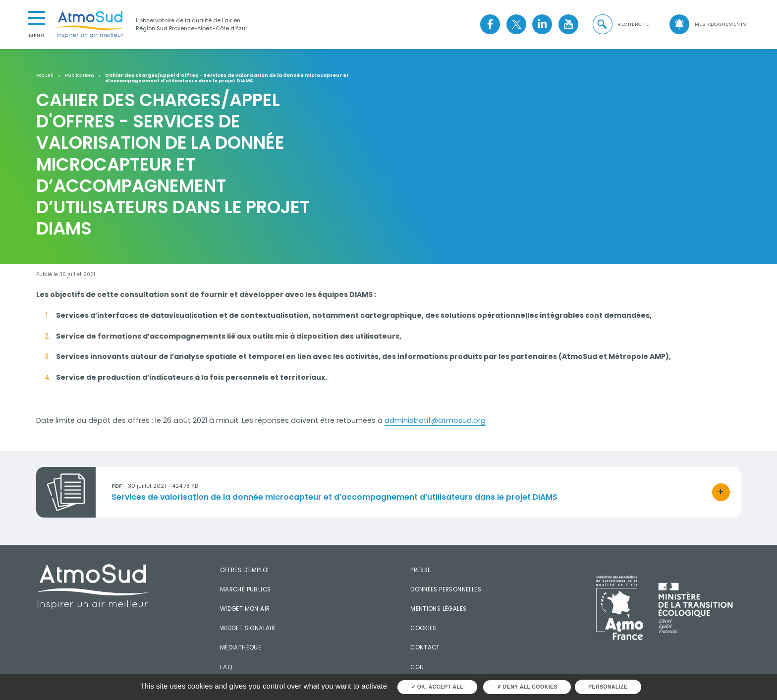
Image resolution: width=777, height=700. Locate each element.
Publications (80, 75)
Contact (425, 647)
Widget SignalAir (248, 628)
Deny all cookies (527, 687)
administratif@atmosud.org (435, 420)
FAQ (226, 667)
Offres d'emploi (245, 570)
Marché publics (246, 589)
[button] (620, 25)
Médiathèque (241, 647)
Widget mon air (245, 609)
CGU (417, 667)
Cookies (423, 628)
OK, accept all (438, 687)
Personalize (608, 687)
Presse (420, 570)
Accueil (45, 75)
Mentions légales (438, 609)
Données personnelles (446, 589)
